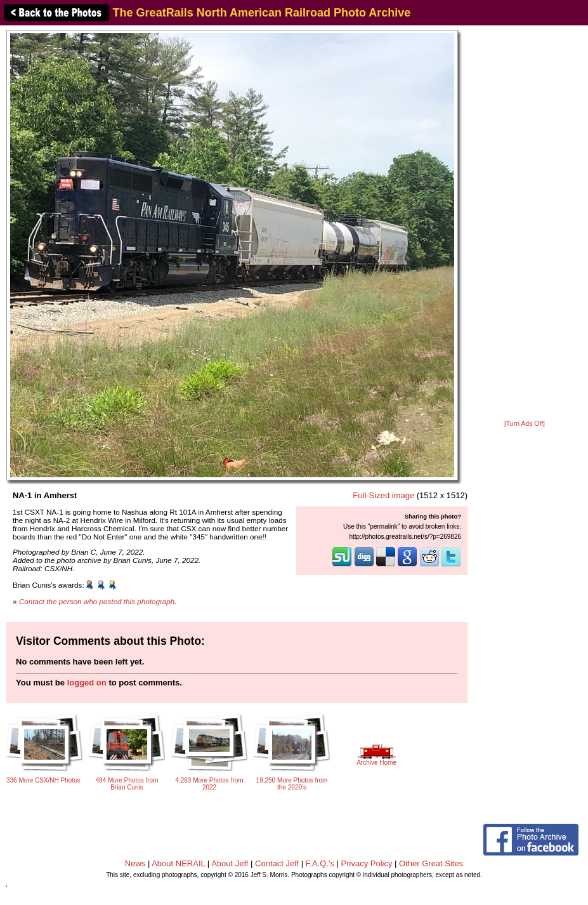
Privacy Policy (367, 863)
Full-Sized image (383, 495)
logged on (87, 683)
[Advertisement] (525, 223)
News (135, 863)
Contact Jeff (277, 863)
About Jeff (230, 863)
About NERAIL (178, 863)
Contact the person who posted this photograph (97, 601)
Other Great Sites (431, 863)
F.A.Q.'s (320, 863)
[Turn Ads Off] (525, 424)
